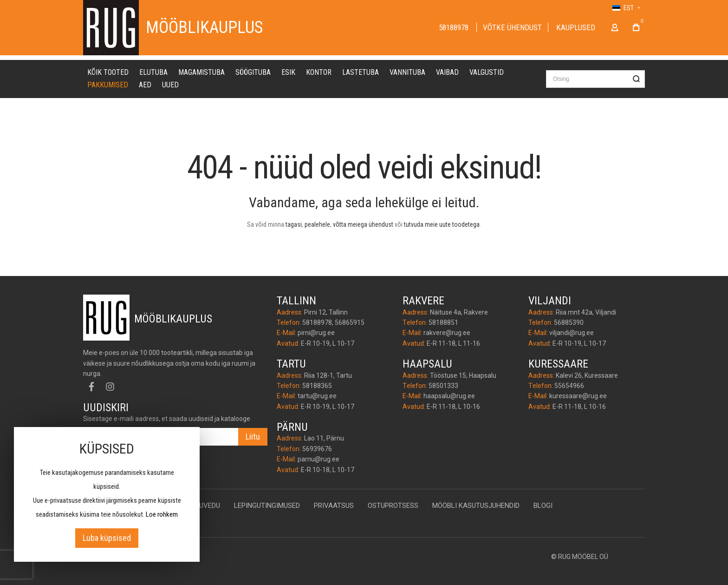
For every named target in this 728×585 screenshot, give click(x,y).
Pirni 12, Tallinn (326, 312)
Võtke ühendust (512, 27)
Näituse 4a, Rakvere (459, 312)
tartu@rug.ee (317, 396)
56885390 (569, 322)
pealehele (317, 224)
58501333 (443, 386)
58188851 (443, 322)
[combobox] (595, 79)
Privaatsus (334, 506)
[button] (626, 8)
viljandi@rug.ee (572, 333)
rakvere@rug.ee (447, 333)
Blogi (543, 506)
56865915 (350, 322)
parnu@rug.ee (318, 459)
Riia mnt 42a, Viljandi (586, 312)
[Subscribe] (253, 437)
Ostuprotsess (393, 506)
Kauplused (576, 27)
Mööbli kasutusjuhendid (476, 506)
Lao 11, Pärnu (324, 438)
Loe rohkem (162, 514)
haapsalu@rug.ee (449, 396)
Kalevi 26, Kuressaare (587, 375)
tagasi (294, 224)
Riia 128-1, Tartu (328, 375)
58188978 (455, 27)
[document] (107, 494)
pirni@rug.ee (316, 333)
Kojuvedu (203, 506)
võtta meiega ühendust (363, 224)
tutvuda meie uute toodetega (442, 224)
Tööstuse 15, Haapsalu (463, 375)
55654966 (569, 386)
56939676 (317, 449)
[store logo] (111, 28)
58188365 (317, 386)
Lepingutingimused (267, 506)
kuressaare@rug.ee (578, 396)
